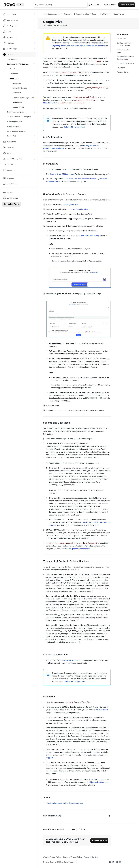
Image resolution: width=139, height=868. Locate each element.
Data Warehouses (23, 69)
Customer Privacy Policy (73, 857)
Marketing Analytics (22, 122)
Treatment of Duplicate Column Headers (126, 58)
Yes (72, 829)
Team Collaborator (90, 179)
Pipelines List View (80, 209)
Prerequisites (122, 39)
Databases (23, 74)
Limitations (121, 68)
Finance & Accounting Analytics (22, 117)
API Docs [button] (109, 5)
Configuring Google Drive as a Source (124, 44)
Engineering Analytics (22, 112)
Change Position (97, 782)
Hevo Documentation (51, 14)
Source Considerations (126, 63)
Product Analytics (22, 126)
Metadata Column (64, 103)
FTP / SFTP (24, 93)
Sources (67, 14)
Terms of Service (91, 857)
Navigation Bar (71, 204)
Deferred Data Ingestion (74, 127)
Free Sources (12, 59)
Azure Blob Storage (20, 88)
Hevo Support (102, 710)
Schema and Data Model (124, 51)
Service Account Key (90, 235)
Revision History (123, 72)
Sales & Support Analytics (22, 131)
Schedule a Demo (127, 5)
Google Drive (17, 102)
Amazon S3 (24, 83)
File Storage (23, 78)
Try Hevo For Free (99, 840)
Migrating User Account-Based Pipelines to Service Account (78, 46)
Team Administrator (72, 179)
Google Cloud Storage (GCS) (23, 98)
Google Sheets (24, 107)
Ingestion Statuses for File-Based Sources (64, 803)
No (83, 829)
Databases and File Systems (22, 64)
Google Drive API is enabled (62, 174)
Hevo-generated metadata (78, 549)
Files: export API (68, 660)
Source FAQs (22, 136)
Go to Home (95, 5)
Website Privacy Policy (52, 857)
